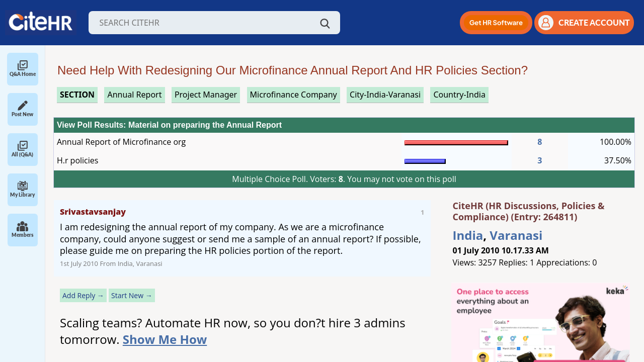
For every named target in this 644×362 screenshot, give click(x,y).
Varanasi (516, 235)
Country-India (459, 95)
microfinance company (294, 95)
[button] (496, 23)
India (468, 235)
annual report (134, 95)
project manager (206, 95)
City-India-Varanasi (385, 95)
